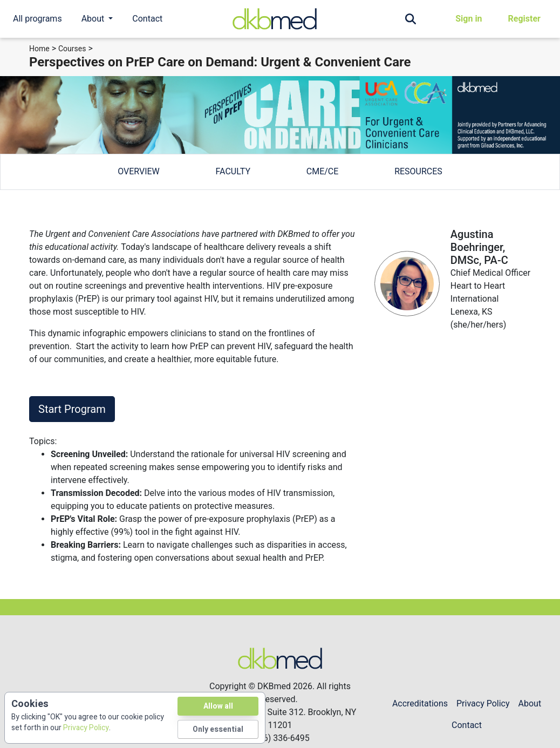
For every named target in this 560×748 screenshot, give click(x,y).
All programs (37, 19)
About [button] (94, 19)
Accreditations (420, 703)
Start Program (72, 409)
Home (39, 49)
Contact (147, 19)
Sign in (469, 19)
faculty (233, 171)
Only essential (218, 729)
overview (139, 171)
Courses (72, 49)
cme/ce (323, 171)
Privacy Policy (483, 703)
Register (524, 19)
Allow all (218, 706)
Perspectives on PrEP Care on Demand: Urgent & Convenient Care (220, 62)
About (530, 703)
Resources (418, 171)
